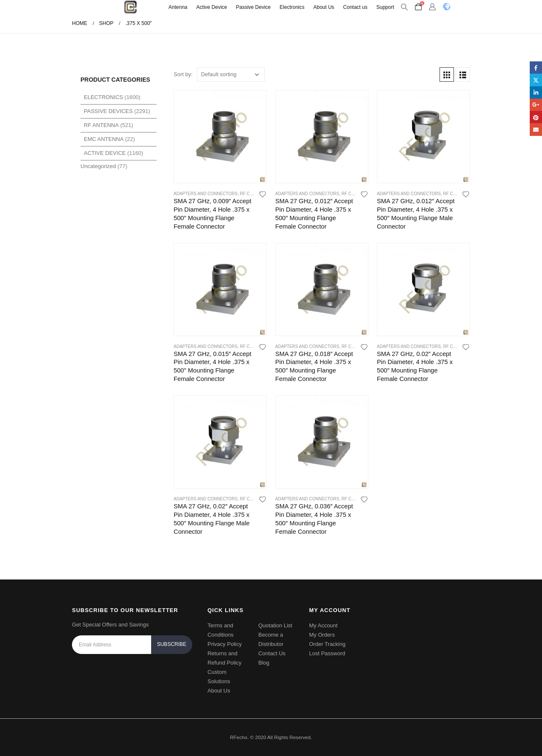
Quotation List (275, 625)
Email (536, 129)
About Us (324, 7)
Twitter (536, 80)
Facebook (536, 68)
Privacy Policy (225, 644)
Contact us (355, 7)
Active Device (212, 7)
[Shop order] (231, 74)
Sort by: (183, 74)
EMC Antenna (104, 139)
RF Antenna (101, 125)
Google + (536, 105)
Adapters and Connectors (206, 194)
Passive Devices (108, 111)
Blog (264, 663)
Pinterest (536, 117)
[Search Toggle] (405, 7)
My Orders (322, 635)
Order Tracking (327, 644)
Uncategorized (98, 166)
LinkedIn (536, 92)
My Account (323, 625)
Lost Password (327, 653)
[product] (220, 137)
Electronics (292, 7)
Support (385, 7)
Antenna (178, 7)
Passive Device (253, 7)
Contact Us (272, 653)
